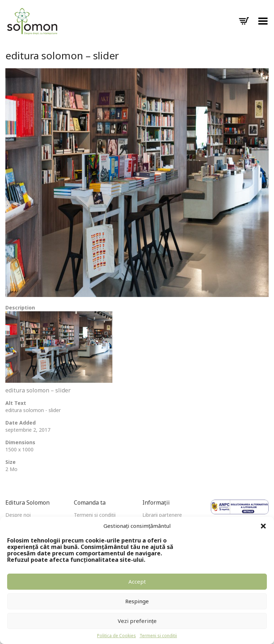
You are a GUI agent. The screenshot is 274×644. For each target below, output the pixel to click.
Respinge (137, 601)
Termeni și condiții (95, 515)
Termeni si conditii (158, 636)
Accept (137, 581)
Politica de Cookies (116, 636)
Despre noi (18, 515)
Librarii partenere (162, 515)
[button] (263, 526)
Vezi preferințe (137, 621)
